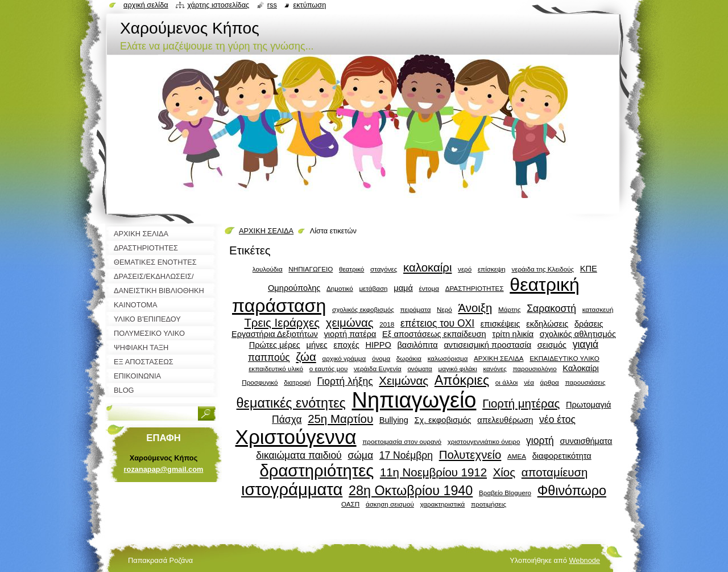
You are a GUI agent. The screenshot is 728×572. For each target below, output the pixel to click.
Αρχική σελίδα (146, 5)
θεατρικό (351, 269)
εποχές (347, 345)
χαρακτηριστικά (442, 504)
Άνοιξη (475, 308)
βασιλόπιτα (417, 345)
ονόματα (419, 369)
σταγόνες (384, 269)
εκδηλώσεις (547, 324)
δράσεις (589, 324)
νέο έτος (557, 419)
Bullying (394, 420)
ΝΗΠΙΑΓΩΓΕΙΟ (311, 269)
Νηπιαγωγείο (414, 400)
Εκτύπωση (309, 5)
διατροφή (297, 382)
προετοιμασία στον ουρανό (402, 441)
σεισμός (552, 345)
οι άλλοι (507, 382)
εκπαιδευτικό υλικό (276, 369)
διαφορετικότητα (562, 456)
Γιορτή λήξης (345, 381)
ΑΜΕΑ (517, 456)
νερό (465, 269)
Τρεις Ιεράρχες (282, 323)
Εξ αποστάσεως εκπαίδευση (434, 334)
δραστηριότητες (317, 471)
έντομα (429, 288)
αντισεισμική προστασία (487, 345)
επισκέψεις (500, 324)
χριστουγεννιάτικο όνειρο (484, 441)
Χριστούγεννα (296, 437)
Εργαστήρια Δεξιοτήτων (275, 334)
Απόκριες (462, 380)
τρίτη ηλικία (513, 334)
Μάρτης (510, 309)
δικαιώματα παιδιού (299, 455)
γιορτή (540, 441)
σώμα (360, 455)
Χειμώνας (404, 381)
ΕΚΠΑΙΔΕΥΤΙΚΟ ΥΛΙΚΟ (564, 358)
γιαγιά (586, 344)
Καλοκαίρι (580, 368)
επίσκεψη (492, 269)
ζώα (306, 357)
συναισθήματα (586, 441)
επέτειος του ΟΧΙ (437, 323)
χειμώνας (350, 323)
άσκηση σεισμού (390, 504)
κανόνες (495, 369)
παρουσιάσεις (585, 382)
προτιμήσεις (489, 504)
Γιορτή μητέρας (521, 404)
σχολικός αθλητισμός (578, 334)
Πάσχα (287, 419)
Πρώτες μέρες (275, 345)
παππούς (269, 357)
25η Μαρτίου (340, 419)
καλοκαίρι (427, 268)
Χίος (504, 472)
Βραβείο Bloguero (505, 493)
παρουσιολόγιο (534, 369)
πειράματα (416, 309)
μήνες (317, 345)
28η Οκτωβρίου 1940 (411, 491)
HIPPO (378, 345)
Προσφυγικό (260, 382)
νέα (529, 382)
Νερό (444, 309)
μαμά (403, 288)
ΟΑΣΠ (350, 504)
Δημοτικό (340, 288)
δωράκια (409, 358)
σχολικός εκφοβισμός (363, 309)
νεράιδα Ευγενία (378, 369)
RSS (272, 5)
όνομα (381, 358)
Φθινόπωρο (572, 491)
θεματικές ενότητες (291, 403)
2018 (387, 324)
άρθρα (550, 382)
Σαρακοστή (551, 308)
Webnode (584, 560)
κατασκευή (598, 309)
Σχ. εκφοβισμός (443, 420)
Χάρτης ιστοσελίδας (218, 5)
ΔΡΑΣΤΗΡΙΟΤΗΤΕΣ (475, 288)
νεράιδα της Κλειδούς (543, 269)
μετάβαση (373, 288)
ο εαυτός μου (329, 369)
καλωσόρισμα (448, 358)
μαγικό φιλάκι (458, 369)
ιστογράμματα (292, 489)
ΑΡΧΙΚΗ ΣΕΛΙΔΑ (266, 231)
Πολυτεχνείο (470, 455)
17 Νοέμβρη (406, 455)
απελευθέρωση (505, 420)
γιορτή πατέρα (350, 334)
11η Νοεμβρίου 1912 (433, 472)
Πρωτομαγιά (588, 405)
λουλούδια (268, 269)
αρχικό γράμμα (344, 358)
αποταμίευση (555, 472)
